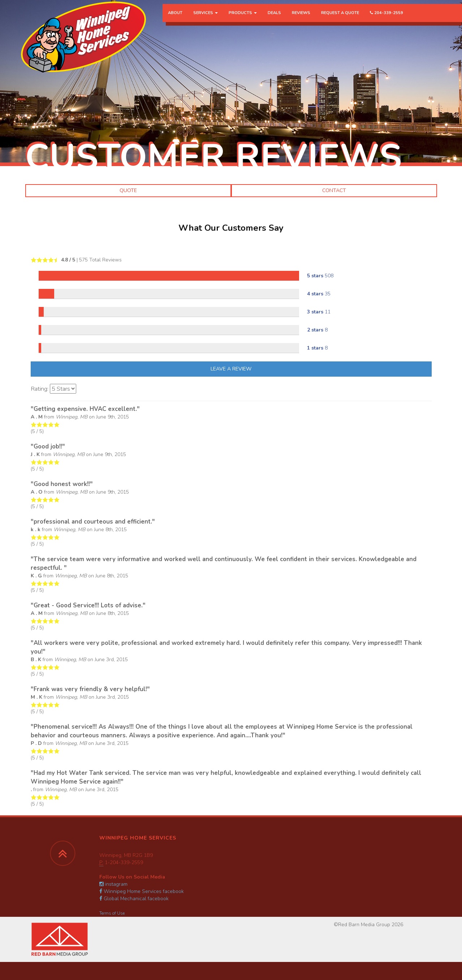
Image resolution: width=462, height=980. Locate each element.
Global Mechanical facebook (134, 899)
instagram (113, 884)
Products (243, 20)
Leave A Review (231, 369)
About (175, 20)
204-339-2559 (387, 20)
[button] (25, 246)
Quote (128, 190)
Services (206, 20)
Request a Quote (340, 20)
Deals (274, 20)
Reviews (301, 20)
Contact (334, 190)
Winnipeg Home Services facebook (142, 891)
